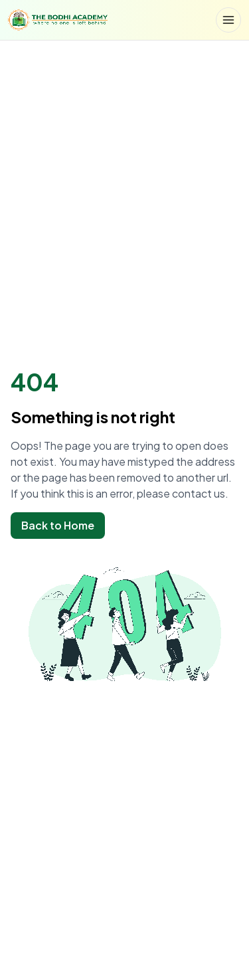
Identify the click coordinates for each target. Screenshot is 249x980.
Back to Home (58, 525)
